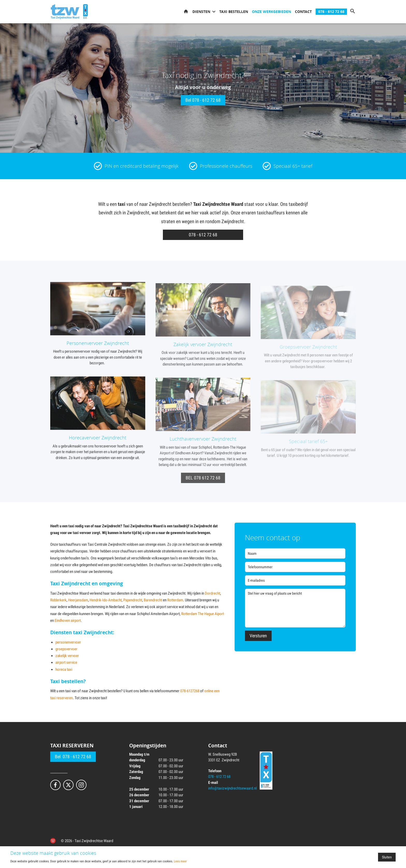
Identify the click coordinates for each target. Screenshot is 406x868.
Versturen (258, 636)
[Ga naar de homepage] (65, 12)
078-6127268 (190, 691)
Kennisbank (59, 771)
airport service (66, 662)
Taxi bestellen (234, 12)
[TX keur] (85, 12)
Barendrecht (153, 600)
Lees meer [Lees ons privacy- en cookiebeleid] (180, 861)
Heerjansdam (78, 600)
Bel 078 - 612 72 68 (203, 100)
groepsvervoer (66, 649)
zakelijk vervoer (67, 656)
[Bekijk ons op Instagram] (81, 785)
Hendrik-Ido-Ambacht (106, 600)
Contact (303, 12)
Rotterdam (175, 600)
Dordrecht (212, 593)
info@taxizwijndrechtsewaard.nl (232, 788)
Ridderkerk (58, 600)
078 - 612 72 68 (331, 12)
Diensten (201, 12)
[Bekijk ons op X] (68, 785)
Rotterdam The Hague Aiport (203, 614)
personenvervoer (68, 642)
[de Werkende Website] (53, 841)
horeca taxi (64, 669)
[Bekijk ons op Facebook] (55, 785)
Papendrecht (133, 600)
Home (186, 12)
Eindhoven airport (68, 621)
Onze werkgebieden (271, 12)
